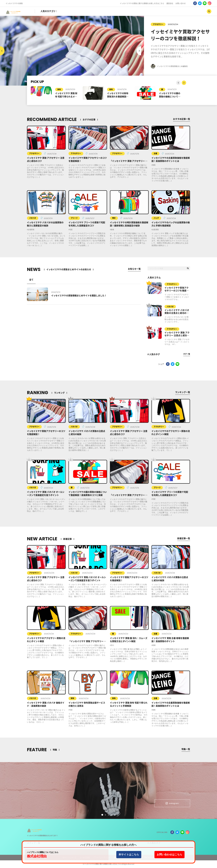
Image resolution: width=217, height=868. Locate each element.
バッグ (156, 218)
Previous (139, 51)
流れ (112, 645)
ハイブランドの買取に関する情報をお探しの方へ (108, 845)
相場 (154, 645)
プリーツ (74, 218)
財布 (59, 89)
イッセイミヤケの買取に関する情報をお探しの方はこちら (142, 3)
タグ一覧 (187, 354)
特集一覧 (186, 749)
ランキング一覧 (183, 392)
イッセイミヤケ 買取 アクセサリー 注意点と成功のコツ (177, 334)
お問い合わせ (181, 3)
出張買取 (31, 230)
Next (2, 51)
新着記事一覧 (184, 538)
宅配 (71, 230)
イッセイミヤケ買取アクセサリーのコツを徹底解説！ (177, 289)
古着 (155, 153)
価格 (154, 165)
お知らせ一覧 (134, 269)
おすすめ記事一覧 (182, 119)
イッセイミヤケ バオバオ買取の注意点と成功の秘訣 (177, 312)
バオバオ (33, 218)
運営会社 (170, 3)
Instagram (172, 803)
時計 (114, 218)
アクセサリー (155, 24)
